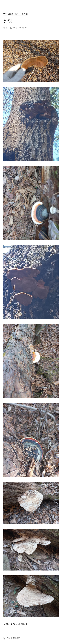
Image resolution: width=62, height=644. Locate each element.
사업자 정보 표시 (12, 638)
